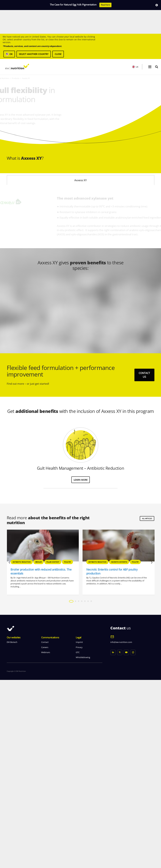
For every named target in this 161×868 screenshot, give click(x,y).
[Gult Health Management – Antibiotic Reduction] (81, 633)
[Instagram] (133, 840)
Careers (45, 835)
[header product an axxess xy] (121, 87)
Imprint (79, 830)
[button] (150, 43)
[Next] (152, 751)
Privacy (79, 835)
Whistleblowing (83, 845)
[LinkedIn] (113, 840)
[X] (120, 840)
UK (135, 43)
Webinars (46, 840)
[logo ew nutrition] (17, 43)
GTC (78, 840)
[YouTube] (126, 840)
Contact (45, 830)
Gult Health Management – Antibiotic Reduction (80, 656)
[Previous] (10, 751)
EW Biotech (12, 830)
